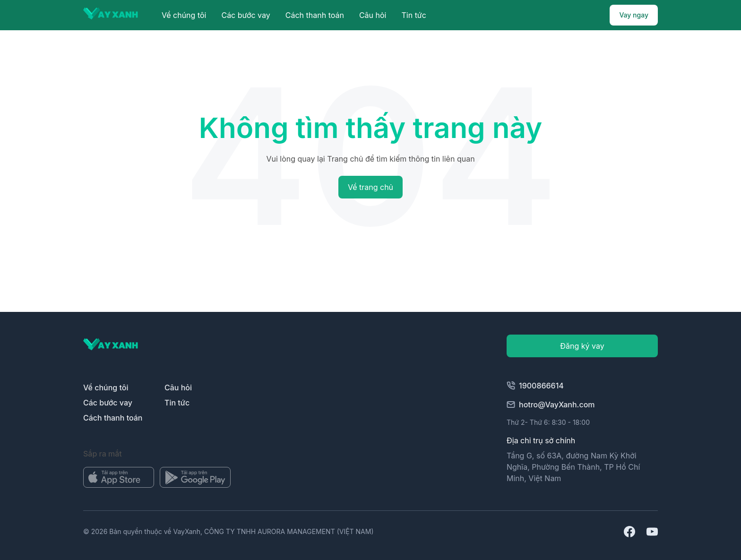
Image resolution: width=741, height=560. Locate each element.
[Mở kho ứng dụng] (119, 477)
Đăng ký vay (582, 346)
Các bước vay (246, 15)
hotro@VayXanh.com (551, 405)
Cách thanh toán (315, 15)
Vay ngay (634, 15)
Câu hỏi (373, 15)
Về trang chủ (370, 187)
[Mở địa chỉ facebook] (629, 532)
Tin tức (414, 15)
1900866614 (535, 386)
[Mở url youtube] (652, 532)
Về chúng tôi (184, 15)
